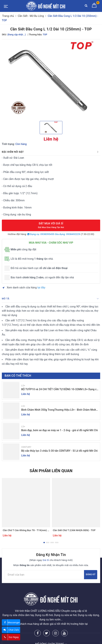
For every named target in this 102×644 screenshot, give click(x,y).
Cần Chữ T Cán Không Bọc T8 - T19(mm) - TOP (28, 530)
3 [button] (52, 543)
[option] (51, 80)
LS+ (23, 386)
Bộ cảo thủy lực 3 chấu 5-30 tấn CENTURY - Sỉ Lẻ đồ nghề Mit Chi (59, 451)
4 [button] (57, 543)
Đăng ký (91, 574)
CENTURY (26, 447)
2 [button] (48, 543)
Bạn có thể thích (18, 376)
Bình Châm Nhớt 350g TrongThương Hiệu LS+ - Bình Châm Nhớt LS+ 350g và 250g (59, 410)
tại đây (41, 288)
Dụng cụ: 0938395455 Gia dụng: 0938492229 (54, 234)
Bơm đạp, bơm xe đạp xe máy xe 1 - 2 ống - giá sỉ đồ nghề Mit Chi (60, 430)
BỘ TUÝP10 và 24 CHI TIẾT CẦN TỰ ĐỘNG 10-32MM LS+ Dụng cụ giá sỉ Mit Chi (60, 390)
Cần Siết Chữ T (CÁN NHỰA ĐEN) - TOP (74, 530)
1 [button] (44, 543)
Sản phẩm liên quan (51, 471)
